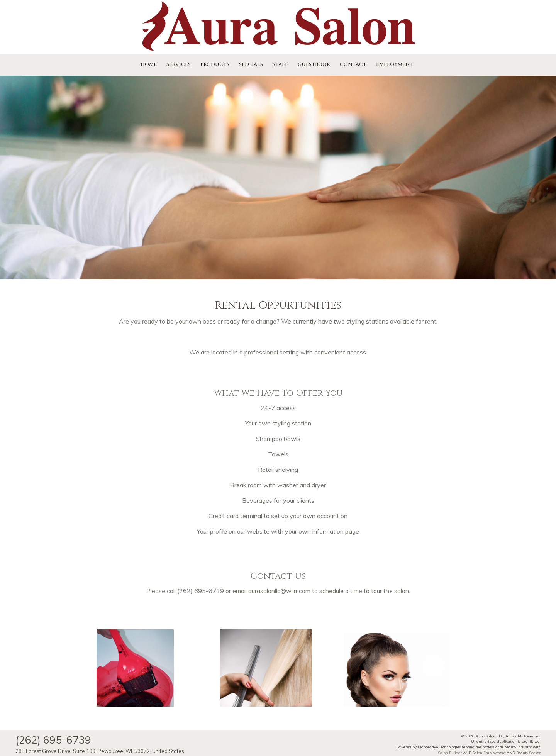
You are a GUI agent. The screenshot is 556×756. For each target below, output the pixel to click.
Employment (395, 64)
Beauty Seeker (528, 753)
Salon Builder (450, 753)
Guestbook (314, 64)
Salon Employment (489, 753)
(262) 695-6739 (201, 591)
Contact (353, 64)
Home (149, 64)
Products (215, 64)
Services (179, 64)
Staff (280, 64)
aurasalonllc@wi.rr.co (277, 591)
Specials (251, 64)
